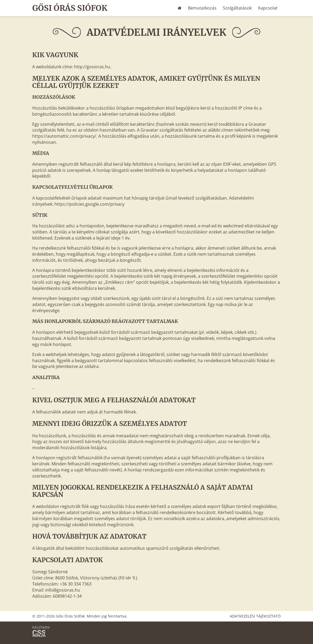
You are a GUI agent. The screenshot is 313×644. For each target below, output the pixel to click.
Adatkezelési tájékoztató (255, 616)
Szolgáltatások (237, 8)
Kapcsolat (268, 8)
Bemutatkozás (202, 8)
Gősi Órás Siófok (70, 8)
